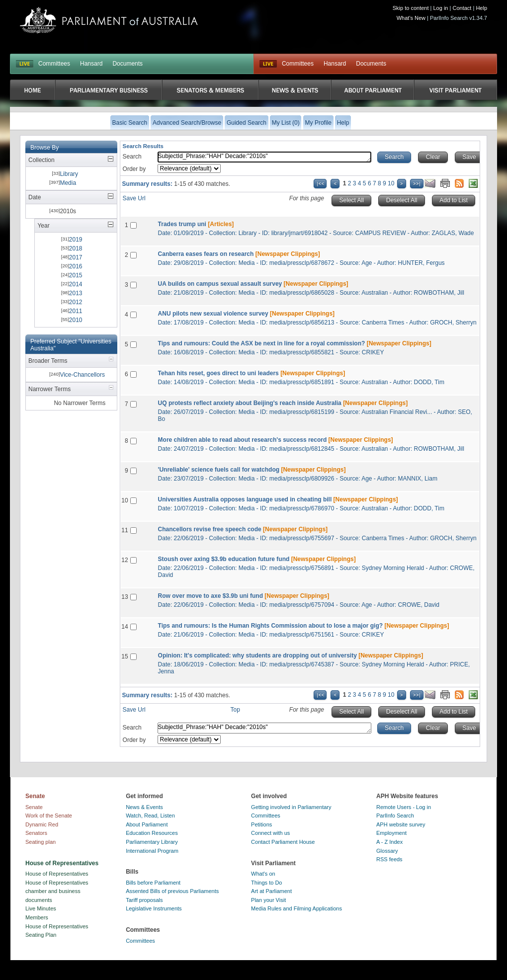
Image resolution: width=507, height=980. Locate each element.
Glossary (387, 851)
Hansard (91, 64)
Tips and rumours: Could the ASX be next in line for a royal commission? (262, 343)
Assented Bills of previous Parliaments (172, 891)
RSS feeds (389, 859)
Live (268, 64)
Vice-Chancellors (82, 375)
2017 (76, 257)
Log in (441, 8)
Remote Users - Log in (404, 807)
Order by (134, 169)
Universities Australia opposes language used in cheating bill (245, 499)
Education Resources (152, 833)
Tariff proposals (144, 900)
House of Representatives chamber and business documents (57, 891)
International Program (152, 851)
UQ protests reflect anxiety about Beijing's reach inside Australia (250, 403)
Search (132, 157)
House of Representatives (57, 874)
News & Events (144, 807)
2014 (76, 284)
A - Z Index (389, 842)
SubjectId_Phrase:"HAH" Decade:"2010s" (264, 157)
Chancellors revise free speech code (210, 529)
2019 (76, 240)
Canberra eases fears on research (206, 254)
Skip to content (411, 8)
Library (69, 174)
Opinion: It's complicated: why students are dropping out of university (257, 655)
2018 (76, 248)
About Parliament (147, 824)
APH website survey (401, 824)
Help (481, 8)
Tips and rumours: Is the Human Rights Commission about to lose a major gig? (271, 626)
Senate (34, 807)
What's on (263, 874)
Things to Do (266, 883)
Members (37, 917)
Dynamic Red (42, 824)
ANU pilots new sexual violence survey (213, 314)
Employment (391, 833)
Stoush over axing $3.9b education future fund (224, 559)
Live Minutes (41, 908)
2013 (76, 293)
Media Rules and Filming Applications (296, 908)
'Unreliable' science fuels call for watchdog (219, 470)
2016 (76, 266)
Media (68, 183)
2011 (76, 311)
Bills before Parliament (153, 883)
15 (125, 656)
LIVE (25, 64)
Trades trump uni (182, 224)
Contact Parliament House (283, 842)
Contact (462, 8)
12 (125, 560)
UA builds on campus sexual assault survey (220, 284)
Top (235, 710)
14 (125, 627)
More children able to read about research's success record (243, 440)
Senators (36, 833)
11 (125, 530)
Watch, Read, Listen (150, 816)
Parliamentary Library (152, 842)
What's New (411, 18)
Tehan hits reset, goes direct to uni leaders (218, 373)
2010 (76, 320)
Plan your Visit (268, 900)
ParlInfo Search (395, 816)
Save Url (134, 198)
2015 (76, 275)
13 (125, 597)
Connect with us (270, 833)
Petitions (261, 824)
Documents (127, 64)
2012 (76, 302)
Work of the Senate (49, 816)
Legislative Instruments (154, 908)
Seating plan (41, 842)
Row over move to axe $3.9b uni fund (211, 596)
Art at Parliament (271, 891)
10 (391, 183)
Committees (54, 64)
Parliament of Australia (109, 20)
